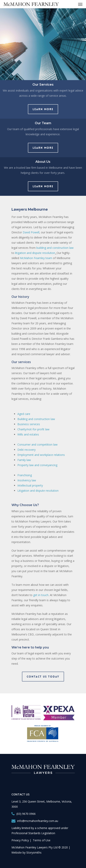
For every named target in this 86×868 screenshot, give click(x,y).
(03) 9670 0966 (26, 814)
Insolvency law (27, 480)
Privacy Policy (20, 840)
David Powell (31, 232)
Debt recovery (26, 450)
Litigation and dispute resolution (38, 491)
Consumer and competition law (37, 444)
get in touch (41, 595)
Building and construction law (36, 419)
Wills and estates (28, 434)
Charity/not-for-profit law (33, 429)
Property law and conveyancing (37, 465)
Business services (29, 424)
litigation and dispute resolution (35, 253)
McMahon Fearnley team (36, 258)
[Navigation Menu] (80, 4)
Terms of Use (42, 840)
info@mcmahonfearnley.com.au (38, 821)
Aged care (24, 414)
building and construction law (55, 248)
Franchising (25, 475)
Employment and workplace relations (41, 455)
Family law (24, 460)
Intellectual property (30, 485)
